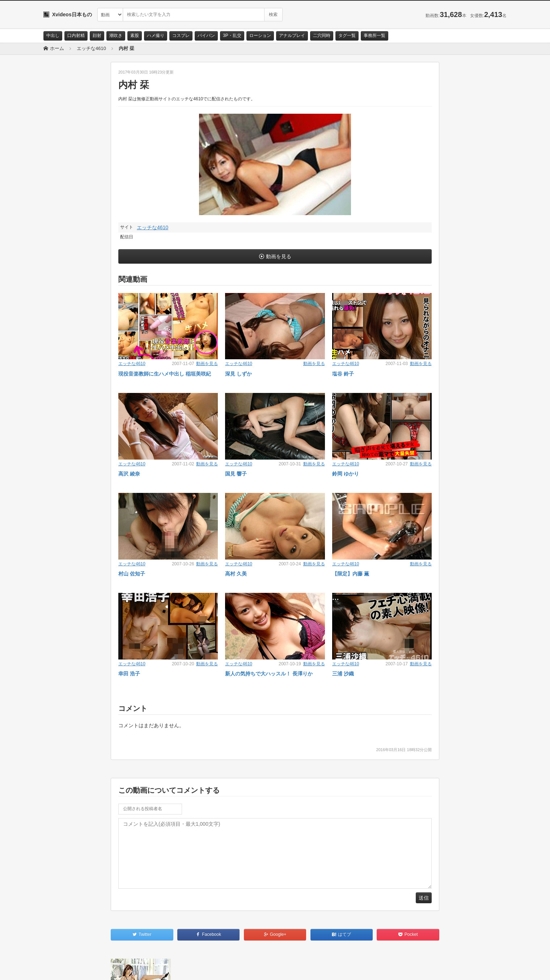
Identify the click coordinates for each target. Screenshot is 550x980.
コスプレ (181, 35)
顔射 (97, 35)
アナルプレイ (292, 35)
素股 (135, 35)
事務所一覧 (375, 35)
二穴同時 (322, 35)
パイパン (206, 35)
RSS (125, 968)
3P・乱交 (232, 35)
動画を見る (279, 256)
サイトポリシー (98, 968)
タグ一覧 (347, 35)
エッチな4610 (153, 227)
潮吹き (116, 35)
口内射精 (76, 35)
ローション (260, 35)
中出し (53, 35)
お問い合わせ (62, 968)
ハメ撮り (156, 35)
